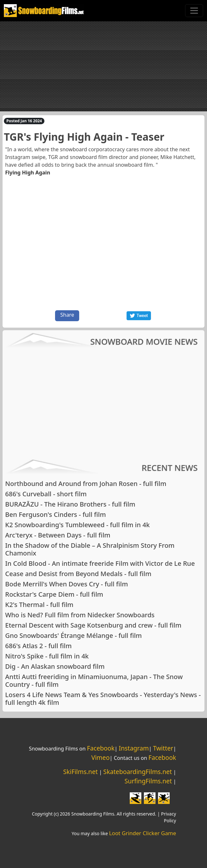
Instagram (134, 748)
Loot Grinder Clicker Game (143, 833)
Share (67, 315)
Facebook (101, 748)
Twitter (163, 748)
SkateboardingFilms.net (138, 772)
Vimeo (101, 757)
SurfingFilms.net (148, 781)
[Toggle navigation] (194, 11)
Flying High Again (28, 173)
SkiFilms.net (80, 772)
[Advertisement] (103, 66)
